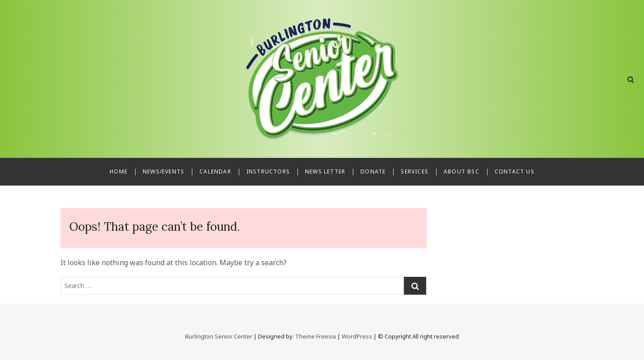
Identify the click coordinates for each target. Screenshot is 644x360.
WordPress (357, 336)
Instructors (268, 172)
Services (415, 172)
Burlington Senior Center (219, 336)
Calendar (215, 172)
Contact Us (515, 172)
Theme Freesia (316, 336)
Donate (373, 172)
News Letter (325, 172)
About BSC (462, 172)
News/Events (163, 172)
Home (119, 172)
